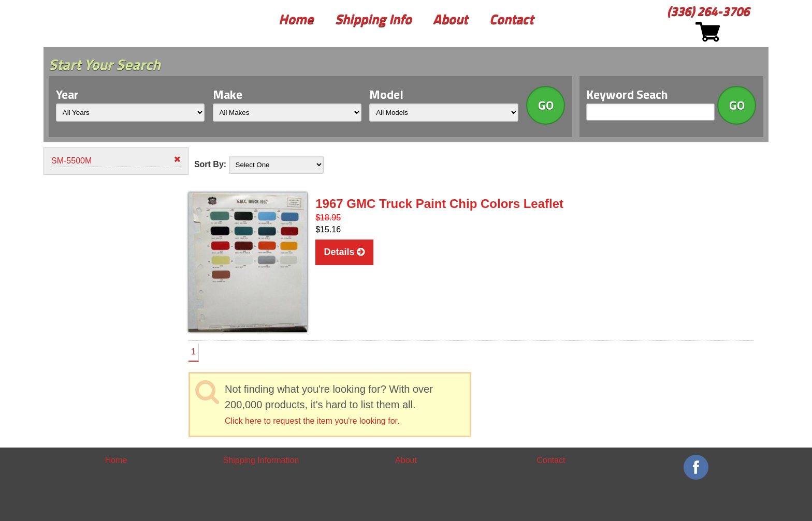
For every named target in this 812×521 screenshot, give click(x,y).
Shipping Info (373, 19)
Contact (511, 19)
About (450, 19)
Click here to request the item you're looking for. (312, 421)
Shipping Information (261, 460)
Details (344, 252)
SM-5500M (116, 160)
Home (296, 19)
